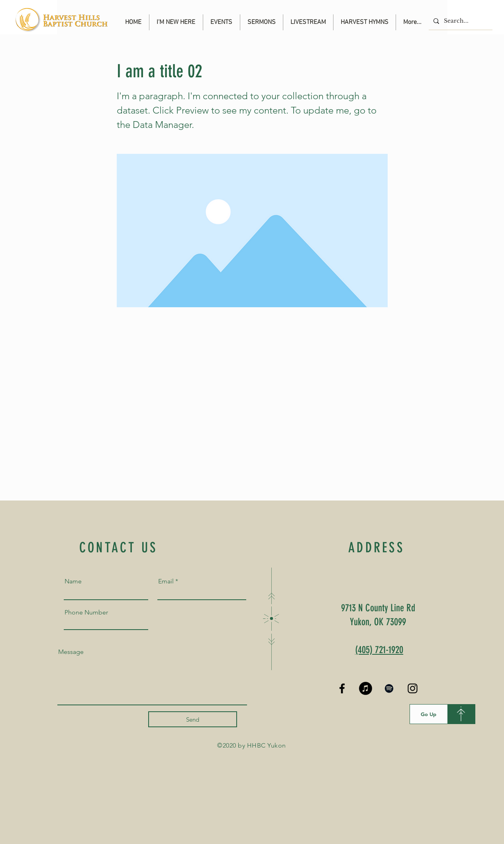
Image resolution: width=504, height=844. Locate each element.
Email (166, 581)
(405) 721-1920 (379, 650)
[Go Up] (429, 714)
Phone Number (86, 612)
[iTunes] (366, 688)
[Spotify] (389, 688)
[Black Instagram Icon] (413, 688)
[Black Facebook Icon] (342, 688)
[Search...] (460, 21)
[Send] (193, 719)
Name (73, 581)
